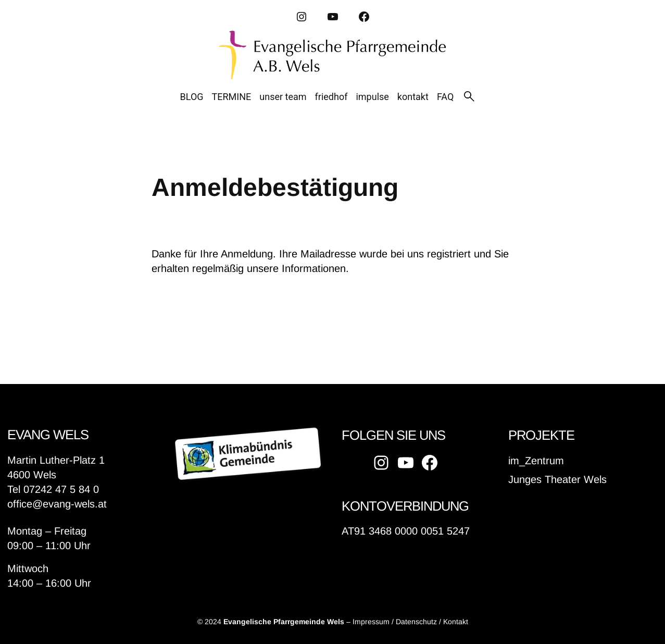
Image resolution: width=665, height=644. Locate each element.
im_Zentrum (536, 461)
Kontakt (456, 622)
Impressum (371, 622)
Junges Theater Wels (557, 479)
